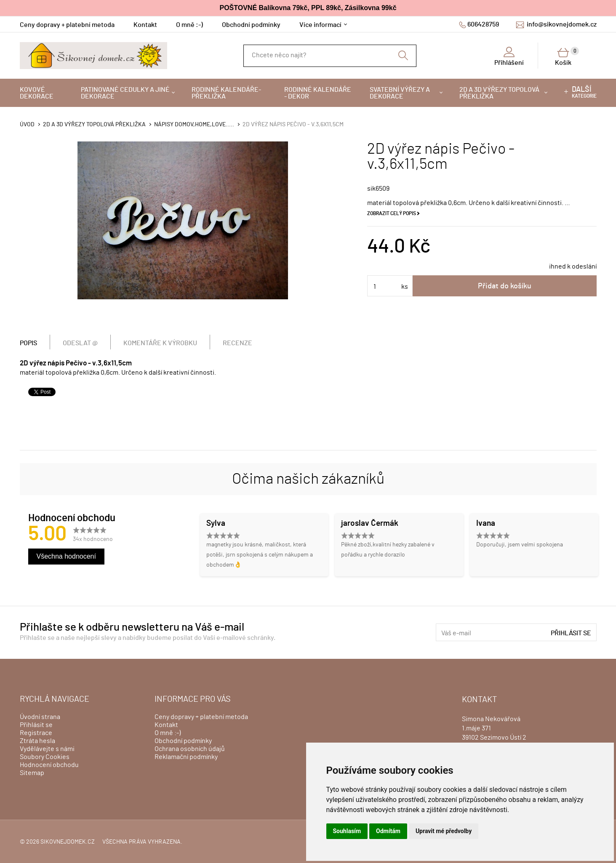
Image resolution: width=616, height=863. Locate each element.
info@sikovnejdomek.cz (562, 24)
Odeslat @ (80, 343)
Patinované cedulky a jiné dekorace (125, 93)
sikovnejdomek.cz (68, 842)
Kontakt (145, 25)
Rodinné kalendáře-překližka (226, 93)
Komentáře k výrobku (160, 343)
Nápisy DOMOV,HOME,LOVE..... (194, 125)
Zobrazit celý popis (392, 213)
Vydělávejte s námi (47, 749)
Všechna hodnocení (66, 556)
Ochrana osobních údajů (190, 749)
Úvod (27, 125)
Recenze (237, 343)
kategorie (584, 92)
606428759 (483, 24)
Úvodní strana (40, 717)
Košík (567, 56)
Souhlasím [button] (347, 831)
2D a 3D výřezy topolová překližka (499, 93)
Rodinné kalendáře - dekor (318, 93)
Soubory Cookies (45, 757)
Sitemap (32, 773)
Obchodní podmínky (251, 25)
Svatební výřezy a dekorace (400, 93)
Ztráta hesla (37, 741)
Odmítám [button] (388, 831)
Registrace (36, 733)
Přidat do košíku (505, 286)
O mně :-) (189, 25)
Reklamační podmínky (186, 757)
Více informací (320, 25)
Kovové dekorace (37, 93)
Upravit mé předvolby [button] (444, 831)
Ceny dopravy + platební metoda (67, 25)
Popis (28, 343)
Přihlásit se (571, 633)
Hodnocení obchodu (49, 765)
